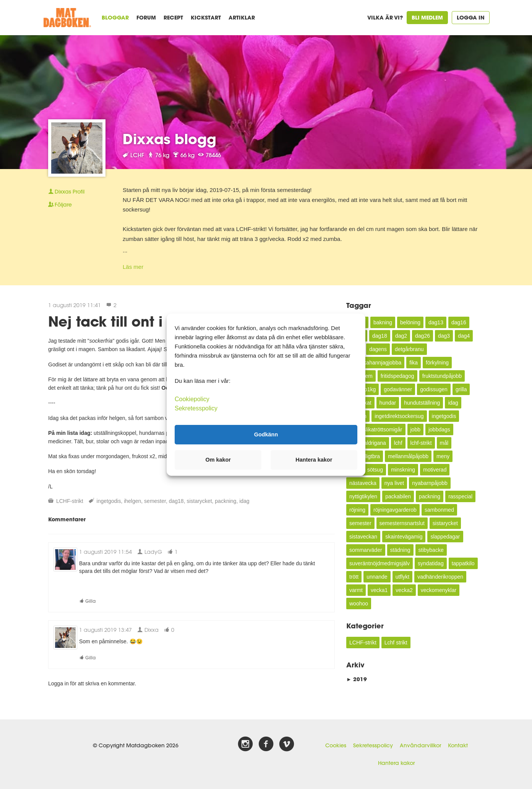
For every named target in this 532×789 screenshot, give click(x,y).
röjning (357, 510)
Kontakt (458, 745)
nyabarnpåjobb (430, 483)
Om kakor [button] (218, 460)
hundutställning (422, 403)
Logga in (471, 17)
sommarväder (366, 550)
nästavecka (363, 483)
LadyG (150, 552)
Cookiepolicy (192, 399)
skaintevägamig (404, 537)
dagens (378, 349)
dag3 (444, 336)
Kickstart (206, 17)
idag (244, 501)
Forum (146, 17)
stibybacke (431, 550)
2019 (357, 679)
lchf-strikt (421, 443)
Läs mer (133, 267)
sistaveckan (363, 537)
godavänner (398, 389)
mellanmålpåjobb (408, 456)
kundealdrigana (368, 443)
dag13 (436, 322)
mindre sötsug (366, 470)
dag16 (459, 322)
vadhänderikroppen (440, 577)
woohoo (359, 604)
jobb (415, 429)
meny (443, 456)
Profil (66, 192)
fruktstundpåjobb (442, 376)
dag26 (423, 336)
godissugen (434, 389)
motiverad (435, 470)
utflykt (403, 577)
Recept (173, 17)
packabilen (398, 496)
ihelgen (132, 501)
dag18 (176, 501)
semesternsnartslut (402, 523)
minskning (403, 470)
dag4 (464, 336)
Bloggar (115, 17)
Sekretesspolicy (373, 745)
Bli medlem (427, 17)
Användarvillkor (420, 745)
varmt (356, 590)
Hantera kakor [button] (314, 460)
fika (414, 363)
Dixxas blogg (169, 139)
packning (225, 501)
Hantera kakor (396, 763)
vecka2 (404, 590)
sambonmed (439, 510)
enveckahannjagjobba (375, 363)
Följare (60, 205)
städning (400, 550)
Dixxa (148, 630)
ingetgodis (109, 501)
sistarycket (199, 501)
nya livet (394, 483)
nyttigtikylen (363, 496)
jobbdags (439, 429)
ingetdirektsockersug (399, 416)
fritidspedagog (397, 376)
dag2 (401, 336)
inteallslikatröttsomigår (376, 429)
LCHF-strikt (70, 501)
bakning (383, 322)
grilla (461, 389)
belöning (410, 322)
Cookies (336, 745)
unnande (377, 577)
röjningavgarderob (395, 510)
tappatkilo (463, 563)
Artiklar (242, 17)
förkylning (437, 363)
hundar (388, 403)
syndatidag (431, 563)
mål (444, 443)
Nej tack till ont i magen (132, 321)
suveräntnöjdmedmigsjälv (380, 563)
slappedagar (445, 537)
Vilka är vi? (385, 17)
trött (354, 577)
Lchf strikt (396, 643)
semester (155, 501)
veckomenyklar (439, 590)
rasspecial (460, 496)
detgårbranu (409, 349)
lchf (398, 443)
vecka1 (379, 590)
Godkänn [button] (266, 434)
